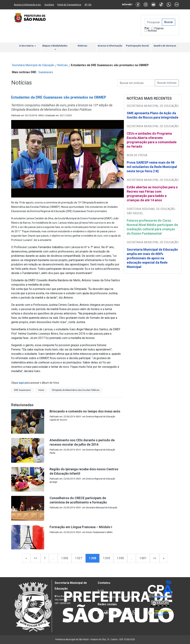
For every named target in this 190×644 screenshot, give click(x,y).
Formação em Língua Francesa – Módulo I (81, 527)
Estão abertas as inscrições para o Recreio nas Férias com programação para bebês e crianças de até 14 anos (152, 194)
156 (102, 590)
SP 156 (88, 5)
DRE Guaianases (22, 390)
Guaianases (46, 72)
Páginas (159, 28)
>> (155, 558)
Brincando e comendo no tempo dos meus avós (85, 411)
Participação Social (137, 46)
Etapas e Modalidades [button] (55, 47)
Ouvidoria (49, 5)
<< (36, 558)
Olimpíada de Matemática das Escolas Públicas (76, 390)
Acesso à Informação (110, 46)
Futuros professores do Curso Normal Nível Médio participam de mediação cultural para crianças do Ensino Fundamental (152, 227)
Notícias (152, 31)
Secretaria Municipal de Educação (33, 65)
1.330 (120, 558)
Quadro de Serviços (165, 46)
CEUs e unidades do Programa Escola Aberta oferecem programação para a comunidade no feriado (152, 140)
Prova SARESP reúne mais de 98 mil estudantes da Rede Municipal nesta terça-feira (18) (152, 167)
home (41, 390)
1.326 (65, 558)
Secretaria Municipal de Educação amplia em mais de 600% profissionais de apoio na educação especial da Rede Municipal (152, 258)
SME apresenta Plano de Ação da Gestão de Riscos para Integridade (153, 115)
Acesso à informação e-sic (27, 5)
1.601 (143, 558)
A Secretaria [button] (27, 46)
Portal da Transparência (69, 5)
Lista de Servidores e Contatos (117, 597)
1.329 (106, 558)
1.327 (79, 558)
